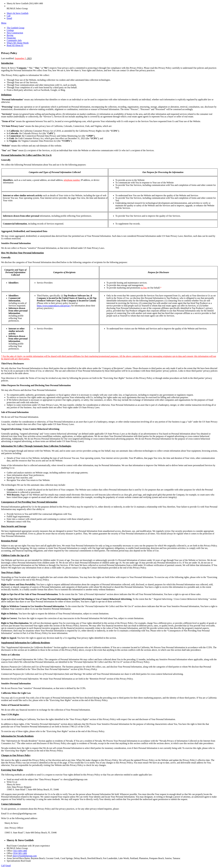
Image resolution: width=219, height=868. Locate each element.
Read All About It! (15, 45)
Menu (4, 23)
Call (9, 16)
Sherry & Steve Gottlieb (18, 13)
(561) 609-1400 (20, 851)
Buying (10, 35)
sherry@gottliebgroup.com (25, 856)
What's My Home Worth (18, 43)
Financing (11, 38)
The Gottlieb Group (16, 28)
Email (9, 18)
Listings (10, 30)
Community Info (14, 40)
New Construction (15, 33)
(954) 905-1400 (20, 853)
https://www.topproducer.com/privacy (54, 306)
